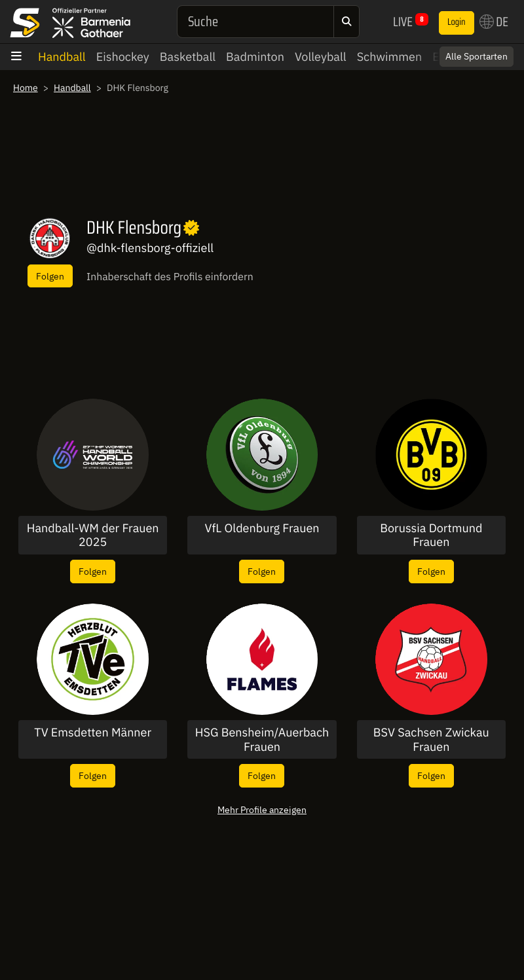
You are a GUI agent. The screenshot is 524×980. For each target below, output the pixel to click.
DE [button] (494, 22)
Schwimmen (390, 57)
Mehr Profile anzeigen (262, 809)
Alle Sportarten (477, 56)
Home (26, 88)
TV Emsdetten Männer (93, 733)
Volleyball (321, 57)
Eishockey (123, 57)
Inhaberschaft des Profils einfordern (170, 277)
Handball (62, 57)
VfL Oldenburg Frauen (262, 528)
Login (457, 22)
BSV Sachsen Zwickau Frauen (431, 739)
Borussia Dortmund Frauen (431, 535)
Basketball (188, 57)
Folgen (50, 276)
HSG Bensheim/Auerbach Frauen (262, 739)
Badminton (255, 57)
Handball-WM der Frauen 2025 (93, 535)
